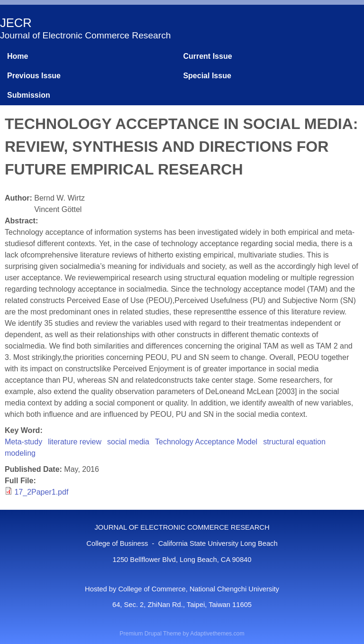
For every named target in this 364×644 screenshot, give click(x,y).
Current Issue (207, 56)
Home (18, 56)
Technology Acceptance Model (206, 442)
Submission (29, 95)
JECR (16, 23)
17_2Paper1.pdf (41, 492)
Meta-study (23, 442)
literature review (75, 442)
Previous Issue (34, 76)
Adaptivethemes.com (217, 634)
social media (128, 442)
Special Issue (207, 76)
